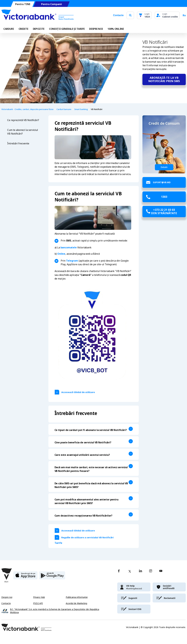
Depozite (39, 29)
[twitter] (130, 571)
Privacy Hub (39, 597)
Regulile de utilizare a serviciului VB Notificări (87, 537)
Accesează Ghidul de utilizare (78, 392)
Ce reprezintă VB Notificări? (23, 120)
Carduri (9, 29)
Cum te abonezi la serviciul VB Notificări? (23, 132)
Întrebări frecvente (18, 144)
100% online (116, 29)
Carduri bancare (64, 109)
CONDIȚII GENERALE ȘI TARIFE (67, 29)
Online (61, 254)
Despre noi (7, 597)
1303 (164, 197)
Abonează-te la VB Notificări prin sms (164, 79)
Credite (23, 29)
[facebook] (119, 571)
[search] (130, 15)
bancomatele (69, 247)
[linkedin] (141, 571)
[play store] (52, 577)
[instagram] (151, 571)
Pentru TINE (23, 4)
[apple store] (25, 577)
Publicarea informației (77, 597)
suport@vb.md (162, 182)
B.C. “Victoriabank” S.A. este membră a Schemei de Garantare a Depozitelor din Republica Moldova (55, 611)
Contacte (118, 15)
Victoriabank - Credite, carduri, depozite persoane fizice (27, 109)
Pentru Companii (51, 4)
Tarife (58, 543)
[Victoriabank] (37, 15)
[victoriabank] (134, 587)
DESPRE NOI (96, 29)
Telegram (72, 261)
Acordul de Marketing (76, 603)
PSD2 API (38, 603)
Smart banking (81, 109)
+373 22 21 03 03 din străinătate (164, 211)
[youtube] (161, 571)
